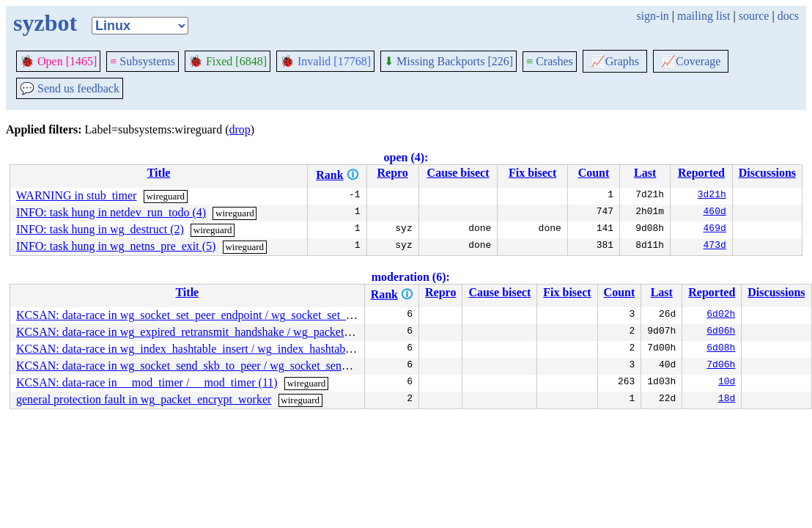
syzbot (45, 23)
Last (645, 173)
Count (594, 173)
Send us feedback (70, 88)
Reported (701, 173)
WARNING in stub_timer (76, 195)
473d (715, 246)
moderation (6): (411, 277)
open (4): (406, 157)
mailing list (704, 16)
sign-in (652, 16)
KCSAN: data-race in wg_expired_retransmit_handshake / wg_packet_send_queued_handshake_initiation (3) (274, 332)
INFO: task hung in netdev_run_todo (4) (111, 212)
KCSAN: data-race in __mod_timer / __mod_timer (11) (147, 382)
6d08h (721, 349)
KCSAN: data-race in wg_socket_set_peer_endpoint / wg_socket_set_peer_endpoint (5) (223, 315)
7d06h (721, 366)
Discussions (767, 173)
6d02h (721, 315)
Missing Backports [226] (449, 61)
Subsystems (143, 61)
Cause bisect (458, 173)
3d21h (712, 196)
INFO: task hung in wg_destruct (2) (100, 229)
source (754, 16)
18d (727, 400)
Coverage (691, 61)
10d (727, 383)
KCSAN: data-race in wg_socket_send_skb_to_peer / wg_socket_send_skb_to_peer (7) (222, 366)
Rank (329, 175)
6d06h (721, 332)
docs (788, 16)
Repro (392, 173)
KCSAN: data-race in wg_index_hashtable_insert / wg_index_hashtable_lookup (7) (213, 349)
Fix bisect (532, 173)
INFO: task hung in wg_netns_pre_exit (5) (116, 246)
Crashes (550, 61)
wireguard (165, 196)
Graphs (615, 61)
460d (715, 213)
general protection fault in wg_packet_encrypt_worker (144, 399)
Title (159, 173)
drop (240, 129)
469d (715, 230)
